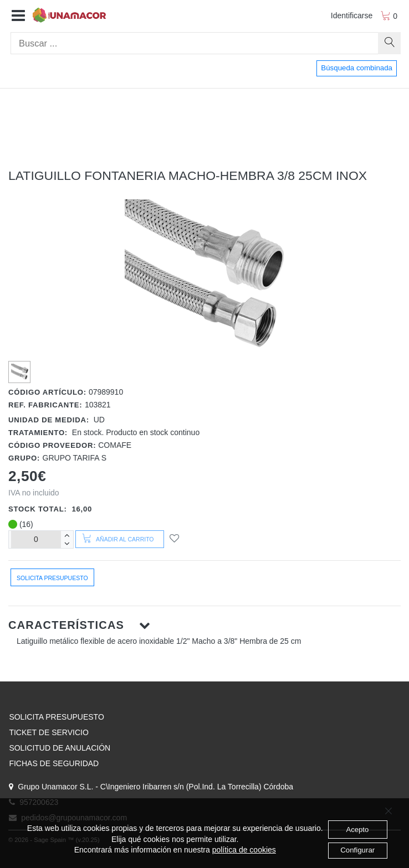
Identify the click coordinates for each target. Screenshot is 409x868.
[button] (18, 16)
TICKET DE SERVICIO (48, 732)
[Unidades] (36, 539)
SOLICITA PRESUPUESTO (56, 717)
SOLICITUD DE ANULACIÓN (60, 748)
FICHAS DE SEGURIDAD (54, 763)
